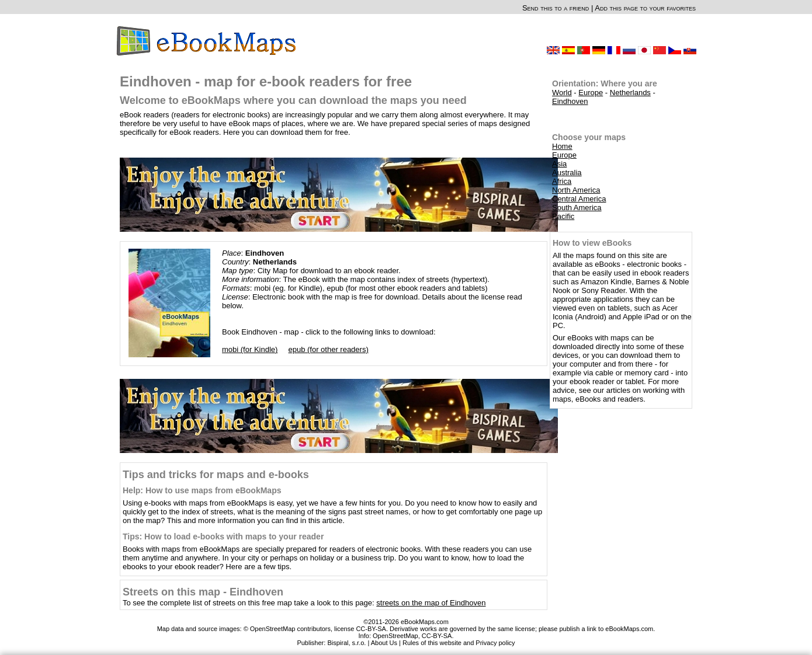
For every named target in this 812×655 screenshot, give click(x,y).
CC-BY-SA (437, 636)
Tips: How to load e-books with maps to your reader (223, 536)
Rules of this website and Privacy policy (459, 643)
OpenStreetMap (395, 636)
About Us (384, 643)
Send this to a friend (556, 8)
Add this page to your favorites (645, 8)
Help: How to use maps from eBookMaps (202, 490)
